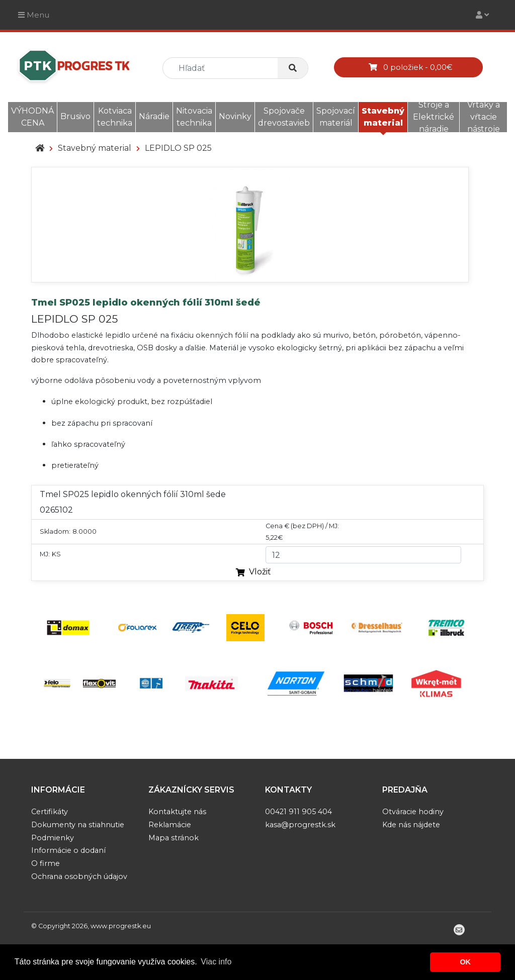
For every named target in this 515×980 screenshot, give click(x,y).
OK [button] (465, 962)
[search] (224, 68)
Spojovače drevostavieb (284, 117)
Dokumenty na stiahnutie (78, 825)
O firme (46, 863)
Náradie (154, 116)
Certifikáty (50, 812)
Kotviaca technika (115, 117)
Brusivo (75, 116)
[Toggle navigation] (482, 15)
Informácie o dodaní (68, 850)
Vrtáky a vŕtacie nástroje (484, 117)
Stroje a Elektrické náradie (434, 117)
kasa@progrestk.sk (300, 825)
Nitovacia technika (194, 117)
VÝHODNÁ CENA (32, 117)
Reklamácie (170, 825)
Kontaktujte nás (177, 812)
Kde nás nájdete (411, 825)
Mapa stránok (174, 838)
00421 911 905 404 (298, 812)
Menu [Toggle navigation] (34, 15)
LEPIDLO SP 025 (178, 148)
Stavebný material (383, 117)
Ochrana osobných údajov (79, 876)
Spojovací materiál (336, 117)
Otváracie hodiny (413, 812)
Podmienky (53, 838)
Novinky (235, 116)
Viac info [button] (216, 962)
